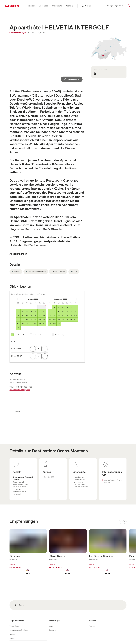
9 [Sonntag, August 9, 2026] (44, 311)
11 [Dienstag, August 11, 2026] (23, 315)
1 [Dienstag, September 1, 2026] (54, 307)
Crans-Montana (72, 451)
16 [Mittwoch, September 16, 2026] (59, 315)
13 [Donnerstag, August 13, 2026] (31, 315)
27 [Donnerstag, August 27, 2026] (31, 324)
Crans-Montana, (33, 33)
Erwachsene (16, 349)
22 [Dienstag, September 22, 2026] (54, 320)
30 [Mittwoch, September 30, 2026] (59, 324)
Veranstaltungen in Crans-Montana (113, 481)
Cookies (12, 634)
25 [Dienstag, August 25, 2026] (23, 324)
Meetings (110, 6)
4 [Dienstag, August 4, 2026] (23, 311)
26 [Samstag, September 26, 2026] (71, 320)
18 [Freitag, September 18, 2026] (67, 315)
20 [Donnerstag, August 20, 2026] (31, 320)
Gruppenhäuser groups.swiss (80, 481)
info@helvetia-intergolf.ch (20, 390)
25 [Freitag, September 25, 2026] (67, 320)
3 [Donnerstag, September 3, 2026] (63, 307)
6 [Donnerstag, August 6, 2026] (31, 311)
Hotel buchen (79, 477)
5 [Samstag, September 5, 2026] (71, 307)
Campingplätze (79, 484)
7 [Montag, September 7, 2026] (50, 311)
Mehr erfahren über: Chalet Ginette (68, 555)
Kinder (17, 356)
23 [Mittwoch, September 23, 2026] (59, 320)
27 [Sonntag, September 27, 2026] (76, 320)
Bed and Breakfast (81, 487)
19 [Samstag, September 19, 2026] (71, 315)
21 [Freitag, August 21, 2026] (35, 320)
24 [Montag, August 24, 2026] (18, 324)
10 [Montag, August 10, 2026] (18, 315)
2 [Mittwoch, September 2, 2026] (59, 307)
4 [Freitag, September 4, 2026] (67, 307)
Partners (52, 630)
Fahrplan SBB (49, 477)
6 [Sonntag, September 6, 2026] (76, 307)
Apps (51, 626)
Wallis (43, 33)
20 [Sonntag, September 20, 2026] (76, 315)
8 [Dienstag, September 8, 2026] (54, 311)
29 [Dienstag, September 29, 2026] (54, 324)
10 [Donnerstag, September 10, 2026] (63, 311)
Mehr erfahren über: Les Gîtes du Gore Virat (108, 555)
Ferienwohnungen (18, 33)
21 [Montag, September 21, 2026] (50, 320)
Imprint (12, 638)
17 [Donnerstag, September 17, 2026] (63, 315)
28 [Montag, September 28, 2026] (50, 324)
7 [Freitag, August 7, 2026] (35, 311)
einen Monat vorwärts (76, 299)
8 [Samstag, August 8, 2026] (40, 311)
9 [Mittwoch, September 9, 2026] (59, 311)
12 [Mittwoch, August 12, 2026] (27, 315)
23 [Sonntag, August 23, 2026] (44, 320)
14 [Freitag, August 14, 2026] (35, 315)
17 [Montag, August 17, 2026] (18, 320)
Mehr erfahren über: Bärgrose (28, 555)
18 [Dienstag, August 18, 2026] (23, 320)
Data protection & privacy (19, 630)
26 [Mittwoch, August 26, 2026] (27, 324)
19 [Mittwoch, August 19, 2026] (27, 320)
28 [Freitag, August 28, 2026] (35, 324)
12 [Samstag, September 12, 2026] (71, 311)
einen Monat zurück (18, 299)
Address (92, 626)
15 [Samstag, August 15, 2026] (40, 315)
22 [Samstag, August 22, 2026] (40, 320)
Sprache (119, 6)
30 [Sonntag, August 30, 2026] (44, 324)
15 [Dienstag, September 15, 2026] (54, 315)
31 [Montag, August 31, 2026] (18, 328)
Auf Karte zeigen (109, 49)
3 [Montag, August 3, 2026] (18, 311)
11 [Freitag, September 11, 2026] (67, 311)
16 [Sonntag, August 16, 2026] (44, 315)
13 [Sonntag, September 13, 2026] (76, 311)
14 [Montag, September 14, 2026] (50, 315)
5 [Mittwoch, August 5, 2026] (27, 311)
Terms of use (14, 626)
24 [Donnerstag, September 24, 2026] (63, 320)
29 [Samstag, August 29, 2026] (40, 324)
